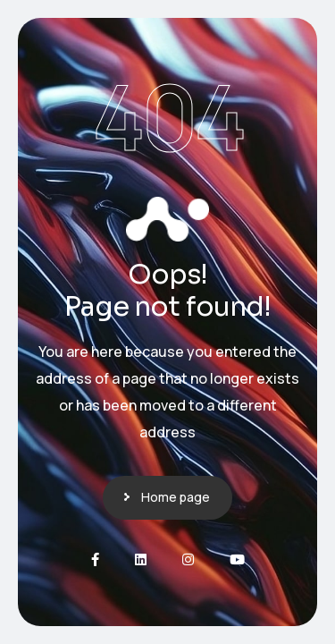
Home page (176, 497)
